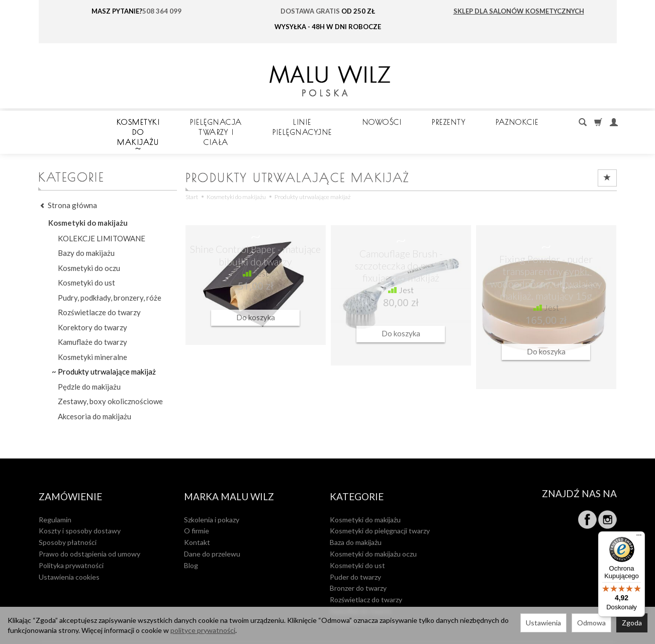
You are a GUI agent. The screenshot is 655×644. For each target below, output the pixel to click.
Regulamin (55, 494)
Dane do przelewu (212, 529)
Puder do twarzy (355, 551)
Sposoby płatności (68, 517)
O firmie (197, 505)
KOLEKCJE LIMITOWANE (102, 218)
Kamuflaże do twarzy (92, 322)
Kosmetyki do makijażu (185, 122)
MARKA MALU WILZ (229, 474)
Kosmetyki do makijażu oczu (373, 529)
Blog (191, 540)
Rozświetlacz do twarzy (366, 574)
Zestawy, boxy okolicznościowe (110, 381)
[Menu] (639, 537)
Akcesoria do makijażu (95, 396)
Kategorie (357, 474)
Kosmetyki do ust (86, 262)
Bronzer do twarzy (358, 563)
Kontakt (197, 517)
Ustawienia (543, 623)
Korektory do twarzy (92, 307)
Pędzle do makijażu (89, 366)
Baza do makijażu (356, 517)
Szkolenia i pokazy (212, 494)
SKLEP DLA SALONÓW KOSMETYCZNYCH (519, 11)
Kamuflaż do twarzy (360, 586)
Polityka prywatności (71, 540)
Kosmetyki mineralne (92, 337)
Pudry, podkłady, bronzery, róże (110, 278)
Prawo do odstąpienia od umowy (89, 529)
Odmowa (591, 623)
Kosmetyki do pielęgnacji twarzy (380, 505)
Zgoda (632, 623)
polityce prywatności (203, 630)
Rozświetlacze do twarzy (99, 292)
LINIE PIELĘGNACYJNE (457, 122)
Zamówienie (70, 474)
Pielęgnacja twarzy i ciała (327, 122)
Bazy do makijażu (86, 233)
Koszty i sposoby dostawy (80, 505)
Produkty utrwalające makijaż (107, 351)
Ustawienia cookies (69, 551)
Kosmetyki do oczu (89, 248)
